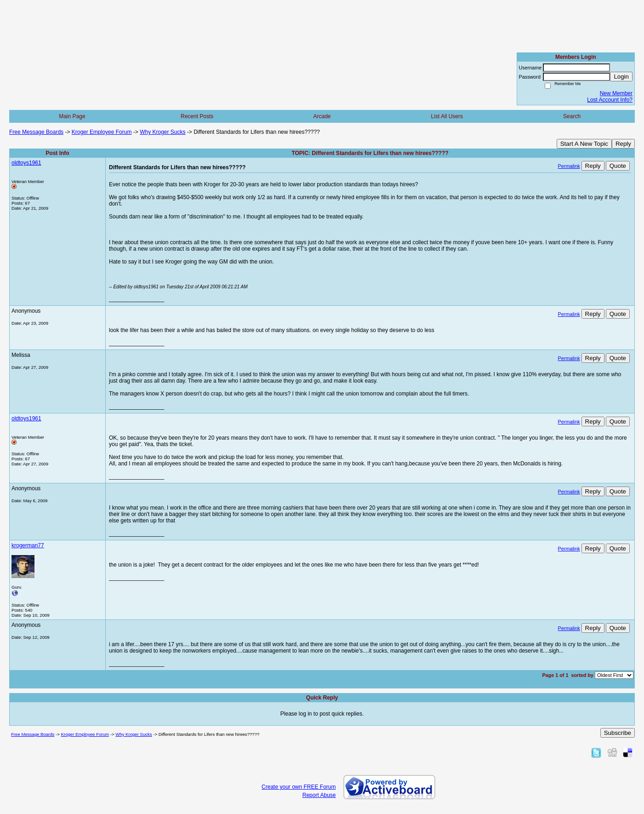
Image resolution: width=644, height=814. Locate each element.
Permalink (569, 166)
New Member (616, 93)
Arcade (322, 116)
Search (572, 116)
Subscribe (618, 733)
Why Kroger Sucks (162, 132)
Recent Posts (197, 116)
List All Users (447, 116)
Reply (623, 144)
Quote (618, 166)
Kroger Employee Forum (102, 132)
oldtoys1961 (26, 163)
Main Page (72, 116)
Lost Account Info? (610, 100)
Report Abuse (319, 795)
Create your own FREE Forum (299, 787)
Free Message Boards (36, 132)
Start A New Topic (584, 144)
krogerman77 (28, 545)
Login (621, 77)
